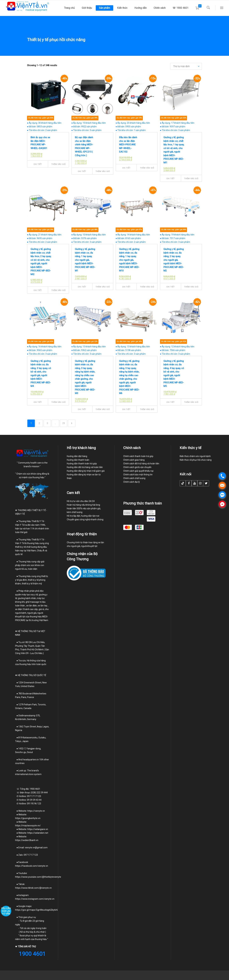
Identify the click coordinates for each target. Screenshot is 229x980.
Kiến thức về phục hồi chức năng (196, 460)
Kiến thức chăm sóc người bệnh (195, 456)
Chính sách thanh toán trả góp (138, 456)
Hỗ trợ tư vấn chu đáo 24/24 (81, 501)
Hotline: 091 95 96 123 (30, 804)
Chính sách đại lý (132, 482)
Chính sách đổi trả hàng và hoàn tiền (141, 464)
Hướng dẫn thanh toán (78, 460)
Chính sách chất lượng (134, 478)
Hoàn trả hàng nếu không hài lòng (83, 505)
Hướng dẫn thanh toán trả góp (82, 464)
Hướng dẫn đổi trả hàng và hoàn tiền (85, 467)
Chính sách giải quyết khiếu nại (138, 471)
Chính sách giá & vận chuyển (137, 467)
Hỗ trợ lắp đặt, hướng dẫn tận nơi (83, 516)
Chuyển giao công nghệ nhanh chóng (85, 519)
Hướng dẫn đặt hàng (77, 456)
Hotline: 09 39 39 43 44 (28, 800)
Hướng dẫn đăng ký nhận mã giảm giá (86, 471)
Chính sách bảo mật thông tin (138, 475)
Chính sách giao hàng (134, 460)
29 (64, 423)
